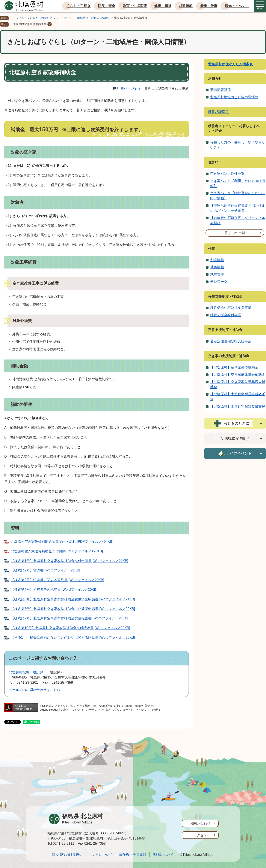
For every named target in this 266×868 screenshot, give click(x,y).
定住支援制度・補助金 (225, 330)
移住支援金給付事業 (226, 315)
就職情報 (217, 267)
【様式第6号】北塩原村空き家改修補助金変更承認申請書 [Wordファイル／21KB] (73, 599)
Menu (260, 6)
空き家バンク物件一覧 (227, 174)
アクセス (200, 835)
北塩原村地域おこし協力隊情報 (234, 97)
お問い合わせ (200, 823)
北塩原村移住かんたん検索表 (230, 64)
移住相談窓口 (218, 112)
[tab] (235, 424)
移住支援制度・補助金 (225, 296)
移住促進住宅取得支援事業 (231, 308)
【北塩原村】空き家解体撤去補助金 (238, 375)
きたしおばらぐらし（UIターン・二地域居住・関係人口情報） (72, 18)
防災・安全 (107, 6)
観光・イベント (237, 6)
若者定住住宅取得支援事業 (231, 341)
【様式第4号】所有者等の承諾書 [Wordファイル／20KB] (54, 590)
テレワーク (219, 282)
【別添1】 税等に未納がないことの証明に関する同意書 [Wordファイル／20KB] (73, 638)
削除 (50, 24)
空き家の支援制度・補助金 (229, 356)
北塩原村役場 (19, 672)
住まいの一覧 (235, 233)
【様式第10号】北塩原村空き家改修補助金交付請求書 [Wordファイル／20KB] (70, 628)
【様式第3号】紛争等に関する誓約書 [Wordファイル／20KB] (57, 580)
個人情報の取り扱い (67, 855)
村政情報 (186, 6)
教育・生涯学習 (135, 6)
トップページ (21, 18)
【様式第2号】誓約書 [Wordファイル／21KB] (45, 570)
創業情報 (217, 260)
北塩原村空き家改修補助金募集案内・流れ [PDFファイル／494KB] (62, 542)
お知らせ (215, 78)
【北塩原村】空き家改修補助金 (234, 367)
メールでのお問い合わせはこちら (35, 690)
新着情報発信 (221, 90)
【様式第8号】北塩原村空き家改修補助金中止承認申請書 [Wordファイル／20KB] (73, 609)
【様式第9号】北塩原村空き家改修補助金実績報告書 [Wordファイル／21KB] (69, 618)
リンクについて (101, 855)
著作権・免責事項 (133, 855)
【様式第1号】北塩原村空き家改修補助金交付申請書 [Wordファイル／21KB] (69, 561)
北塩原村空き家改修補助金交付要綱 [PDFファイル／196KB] (57, 551)
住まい (213, 162)
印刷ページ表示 (129, 88)
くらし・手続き (79, 6)
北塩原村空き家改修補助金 (30, 24)
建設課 (38, 672)
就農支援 (217, 274)
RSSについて (163, 855)
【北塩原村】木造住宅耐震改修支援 (238, 406)
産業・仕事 (209, 6)
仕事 (212, 249)
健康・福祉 (163, 6)
